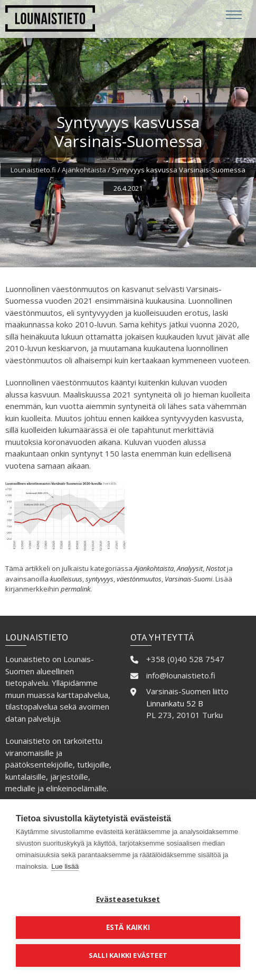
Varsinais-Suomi (188, 579)
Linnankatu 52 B (175, 703)
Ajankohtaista (84, 170)
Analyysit (190, 568)
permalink (75, 589)
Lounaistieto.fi (33, 170)
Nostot (216, 568)
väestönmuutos (139, 579)
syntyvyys (99, 579)
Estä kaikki (128, 927)
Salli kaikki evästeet (128, 955)
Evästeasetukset (128, 899)
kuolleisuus (66, 579)
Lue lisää (65, 866)
